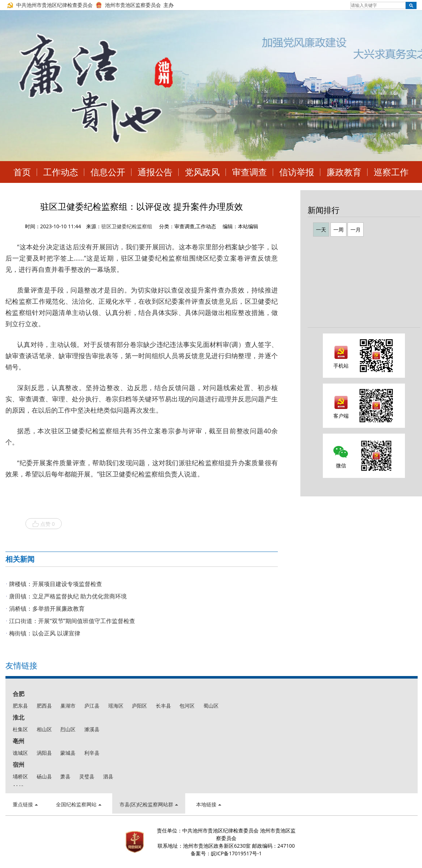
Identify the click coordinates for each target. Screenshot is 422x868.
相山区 (44, 729)
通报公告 (155, 172)
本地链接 (209, 804)
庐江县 (92, 706)
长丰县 (163, 706)
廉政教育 (344, 172)
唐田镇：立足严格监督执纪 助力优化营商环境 (68, 596)
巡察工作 (391, 172)
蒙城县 (68, 753)
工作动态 (61, 172)
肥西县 (44, 706)
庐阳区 (139, 706)
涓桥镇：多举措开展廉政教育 (47, 609)
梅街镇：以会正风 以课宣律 (45, 633)
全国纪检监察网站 (79, 804)
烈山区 (68, 729)
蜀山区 (211, 706)
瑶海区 (116, 706)
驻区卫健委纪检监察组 (127, 226)
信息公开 (108, 172)
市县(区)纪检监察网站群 (149, 804)
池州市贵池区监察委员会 (133, 5)
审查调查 (249, 172)
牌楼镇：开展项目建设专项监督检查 (56, 584)
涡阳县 (44, 753)
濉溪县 (92, 729)
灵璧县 (87, 776)
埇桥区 (20, 776)
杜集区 (20, 729)
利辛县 (92, 753)
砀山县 (44, 776)
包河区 (187, 706)
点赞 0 (44, 524)
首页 (22, 172)
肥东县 (20, 706)
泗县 (108, 776)
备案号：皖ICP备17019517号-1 (226, 853)
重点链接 (25, 804)
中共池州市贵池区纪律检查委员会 (54, 5)
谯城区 (20, 753)
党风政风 (202, 172)
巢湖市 (68, 706)
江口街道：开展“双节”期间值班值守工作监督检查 (72, 621)
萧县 (65, 776)
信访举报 (297, 172)
